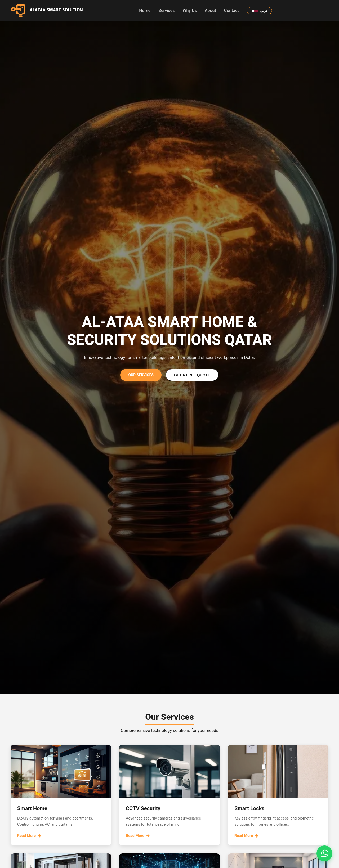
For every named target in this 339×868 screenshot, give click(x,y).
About (210, 10)
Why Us (190, 10)
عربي (260, 11)
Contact (231, 10)
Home (145, 10)
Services (166, 10)
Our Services (141, 375)
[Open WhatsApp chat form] (324, 853)
